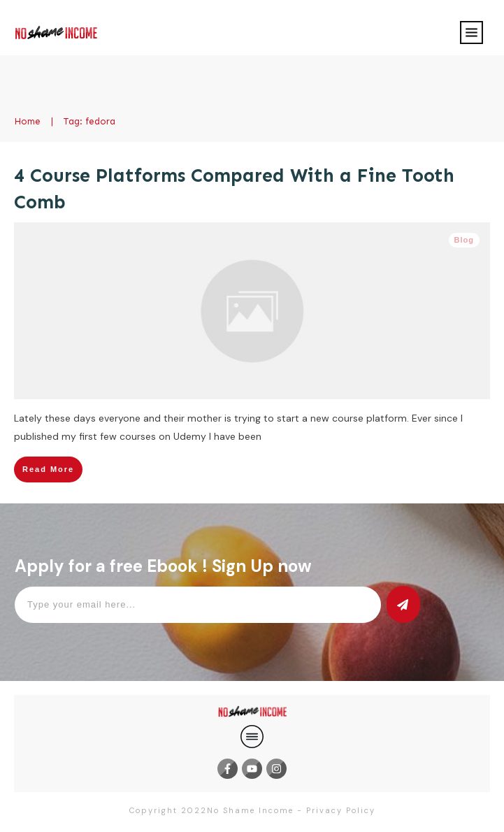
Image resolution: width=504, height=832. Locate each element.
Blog (464, 240)
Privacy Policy (341, 810)
